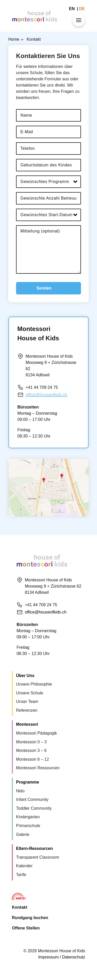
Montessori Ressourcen (38, 768)
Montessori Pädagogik (36, 733)
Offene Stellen (26, 928)
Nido (20, 791)
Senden (44, 288)
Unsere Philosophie (34, 684)
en (73, 9)
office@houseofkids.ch (46, 395)
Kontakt (20, 907)
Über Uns (25, 676)
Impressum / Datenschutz (62, 957)
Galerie (23, 834)
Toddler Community (34, 808)
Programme (28, 782)
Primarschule (28, 826)
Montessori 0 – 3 (31, 742)
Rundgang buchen (30, 918)
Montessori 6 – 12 (32, 759)
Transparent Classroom (38, 857)
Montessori (27, 724)
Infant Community (32, 799)
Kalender (24, 866)
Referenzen (27, 710)
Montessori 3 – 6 (31, 750)
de (82, 9)
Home (14, 39)
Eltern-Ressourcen (34, 848)
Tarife (21, 875)
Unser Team (27, 701)
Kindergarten (28, 817)
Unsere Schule (30, 693)
